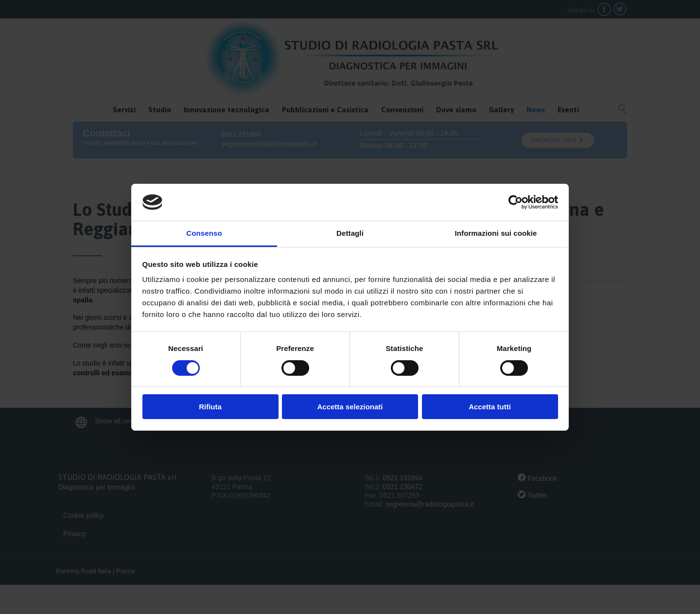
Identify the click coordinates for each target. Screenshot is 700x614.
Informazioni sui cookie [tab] (496, 233)
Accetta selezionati (350, 407)
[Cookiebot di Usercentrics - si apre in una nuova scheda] (516, 202)
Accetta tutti (490, 407)
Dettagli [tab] (350, 233)
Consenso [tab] (204, 233)
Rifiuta (210, 407)
